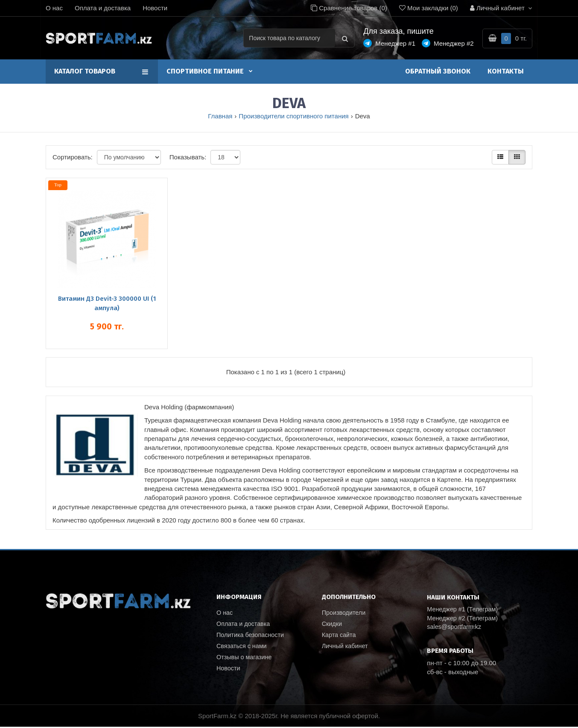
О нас (54, 8)
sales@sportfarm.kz (455, 628)
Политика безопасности (252, 636)
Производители (345, 613)
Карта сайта (340, 636)
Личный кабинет (346, 647)
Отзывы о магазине (245, 659)
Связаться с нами (243, 647)
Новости (155, 8)
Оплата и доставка (103, 8)
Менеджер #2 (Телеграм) (464, 619)
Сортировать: (73, 157)
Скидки (332, 624)
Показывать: (188, 157)
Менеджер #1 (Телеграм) (464, 609)
